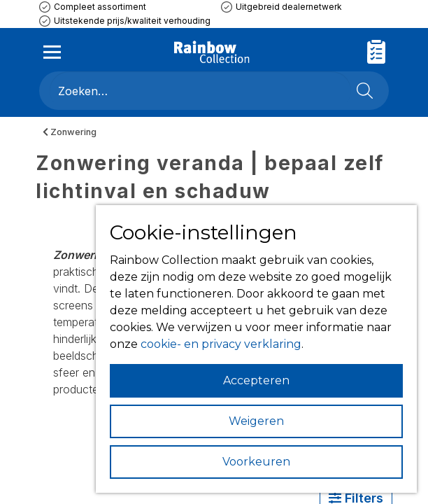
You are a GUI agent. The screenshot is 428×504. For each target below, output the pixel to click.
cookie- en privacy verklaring (221, 344)
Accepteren (256, 380)
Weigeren (256, 421)
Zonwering (70, 132)
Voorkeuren (256, 462)
